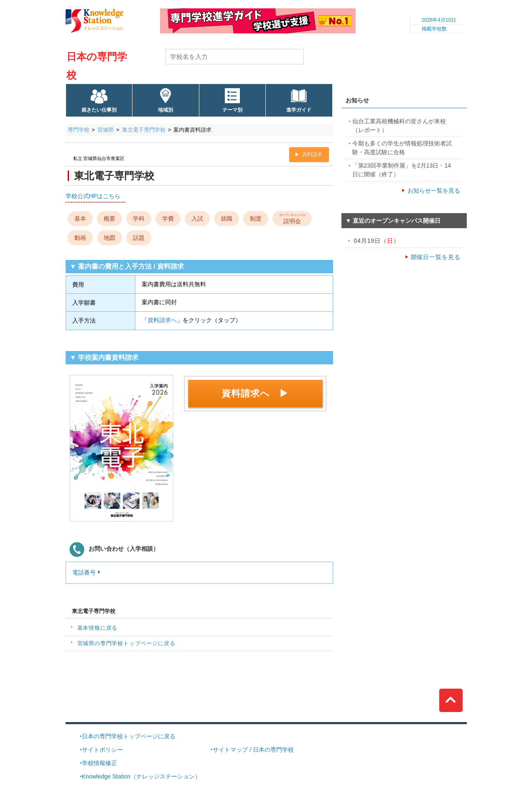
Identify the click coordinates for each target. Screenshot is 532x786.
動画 (80, 238)
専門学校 (79, 130)
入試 (197, 219)
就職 (227, 219)
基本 (80, 219)
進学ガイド (299, 110)
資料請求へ (162, 320)
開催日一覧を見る (436, 257)
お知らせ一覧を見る (434, 191)
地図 (109, 238)
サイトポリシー (102, 750)
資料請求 (312, 155)
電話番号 (84, 572)
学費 (168, 219)
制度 (256, 219)
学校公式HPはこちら (93, 196)
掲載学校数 (434, 29)
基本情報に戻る (98, 628)
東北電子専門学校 (144, 130)
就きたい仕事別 (99, 110)
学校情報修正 (99, 763)
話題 (139, 238)
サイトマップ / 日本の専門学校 (253, 750)
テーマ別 (232, 110)
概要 (109, 219)
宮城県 (106, 130)
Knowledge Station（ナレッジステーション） (141, 776)
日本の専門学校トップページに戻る (129, 736)
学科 (139, 219)
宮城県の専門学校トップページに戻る (126, 643)
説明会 (292, 218)
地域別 (165, 110)
